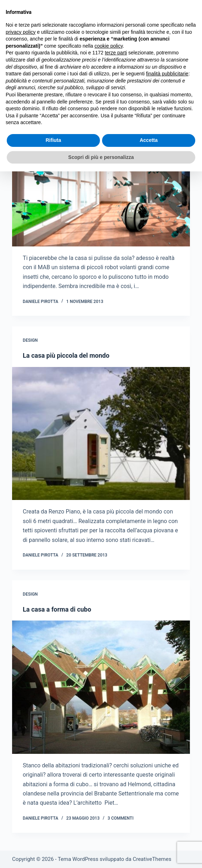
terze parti (116, 53)
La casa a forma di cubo (57, 609)
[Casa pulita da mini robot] (101, 180)
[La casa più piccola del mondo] (101, 434)
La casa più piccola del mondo (66, 355)
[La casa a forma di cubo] (101, 687)
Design (30, 340)
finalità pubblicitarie (167, 74)
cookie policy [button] (109, 46)
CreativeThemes (152, 859)
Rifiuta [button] (53, 140)
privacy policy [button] (21, 32)
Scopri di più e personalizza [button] (101, 157)
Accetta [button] (149, 140)
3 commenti (121, 818)
